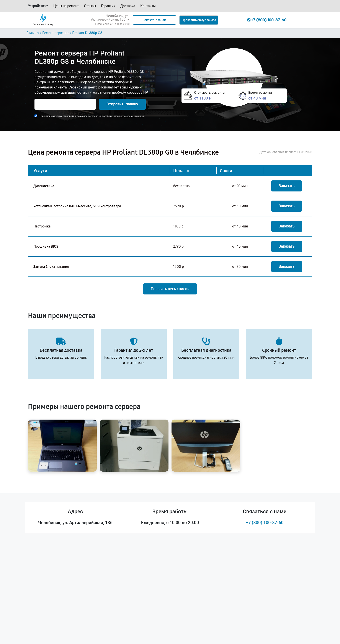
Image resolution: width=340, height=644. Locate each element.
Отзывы (90, 6)
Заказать (287, 186)
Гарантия (108, 6)
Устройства (37, 6)
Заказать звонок (154, 20)
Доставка (128, 6)
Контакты (148, 6)
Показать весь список (170, 289)
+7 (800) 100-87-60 (265, 523)
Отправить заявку (122, 104)
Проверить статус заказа (199, 20)
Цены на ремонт (66, 6)
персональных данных (132, 116)
